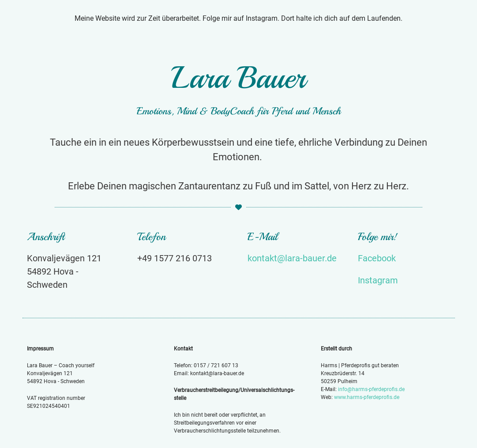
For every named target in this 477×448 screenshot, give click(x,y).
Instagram (378, 280)
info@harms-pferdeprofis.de (371, 389)
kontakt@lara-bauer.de (292, 258)
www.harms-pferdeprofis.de (367, 397)
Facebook (377, 258)
